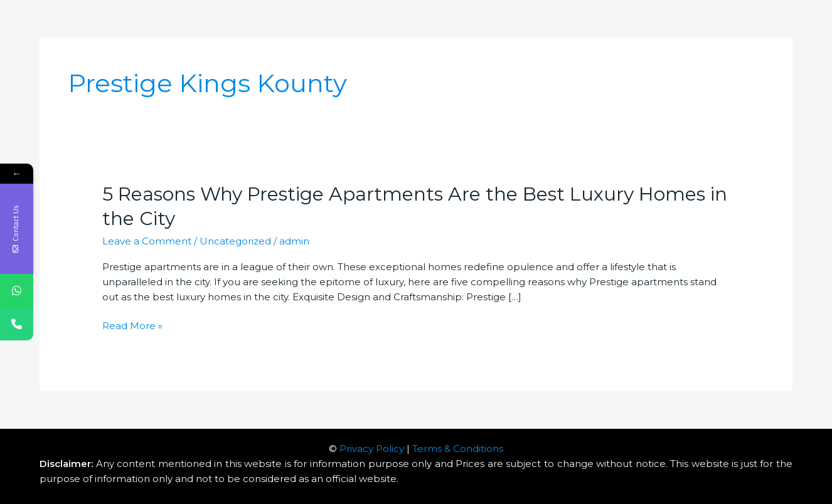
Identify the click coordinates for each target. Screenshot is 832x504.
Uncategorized (235, 241)
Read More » (132, 326)
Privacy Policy (372, 449)
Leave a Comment (147, 241)
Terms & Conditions (458, 449)
